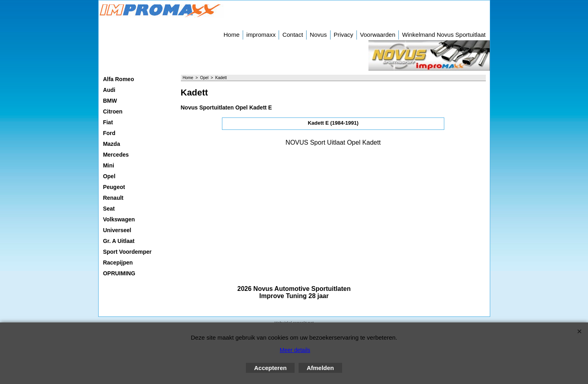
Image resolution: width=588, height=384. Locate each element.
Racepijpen (118, 263)
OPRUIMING (119, 273)
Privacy (343, 35)
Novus (318, 35)
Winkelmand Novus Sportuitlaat (444, 35)
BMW (110, 101)
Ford (109, 133)
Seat (109, 209)
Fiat (108, 122)
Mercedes (116, 155)
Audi (109, 90)
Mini (109, 165)
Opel (109, 176)
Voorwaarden (378, 35)
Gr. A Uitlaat (119, 241)
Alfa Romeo (119, 79)
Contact (293, 35)
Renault (113, 198)
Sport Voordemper (127, 252)
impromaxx (261, 35)
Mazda (112, 144)
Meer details (295, 350)
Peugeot (114, 187)
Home (232, 35)
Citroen (113, 111)
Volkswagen (119, 219)
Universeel (117, 230)
